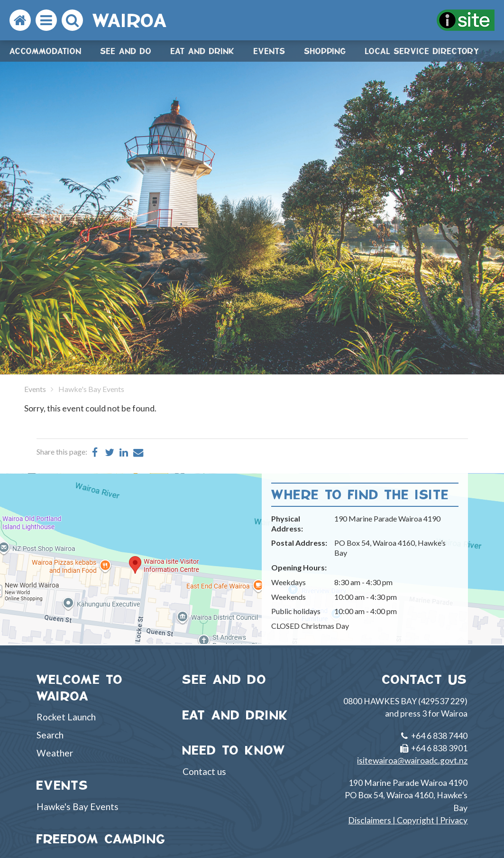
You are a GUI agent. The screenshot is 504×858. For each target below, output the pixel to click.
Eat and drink (203, 51)
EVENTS (63, 785)
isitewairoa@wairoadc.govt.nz (412, 760)
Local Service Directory (422, 51)
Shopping (325, 51)
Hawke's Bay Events (78, 807)
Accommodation (46, 51)
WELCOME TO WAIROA (80, 688)
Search (50, 735)
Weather (55, 753)
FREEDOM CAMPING (101, 839)
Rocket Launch (66, 717)
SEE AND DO (225, 679)
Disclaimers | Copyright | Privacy (408, 820)
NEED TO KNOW (234, 750)
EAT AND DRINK (236, 715)
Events (270, 51)
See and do (126, 51)
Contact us (204, 771)
